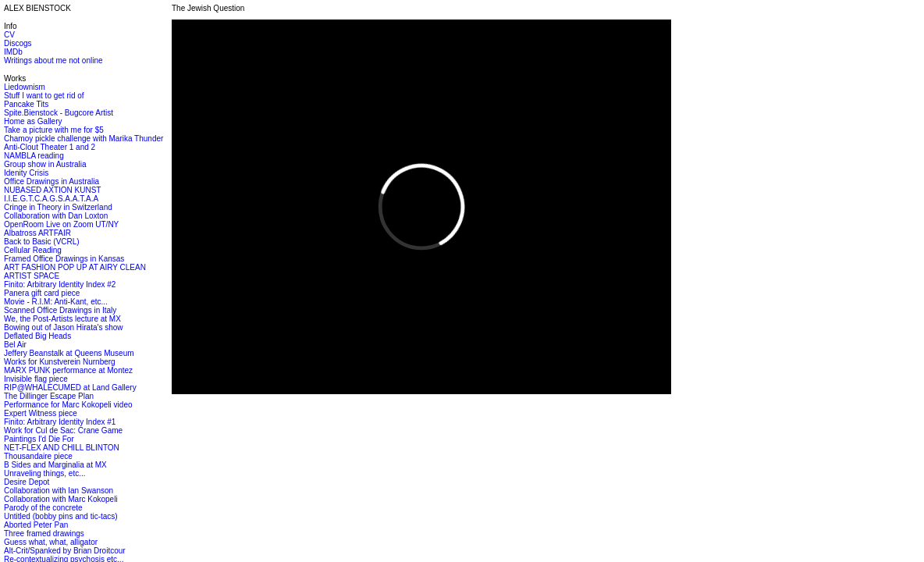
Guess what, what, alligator (51, 542)
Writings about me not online (53, 60)
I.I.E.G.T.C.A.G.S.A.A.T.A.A (51, 199)
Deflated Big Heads (37, 336)
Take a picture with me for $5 (54, 130)
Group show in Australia (45, 164)
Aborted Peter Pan (36, 525)
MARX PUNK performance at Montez (68, 370)
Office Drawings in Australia (52, 181)
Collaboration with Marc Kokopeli (61, 499)
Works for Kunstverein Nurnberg (60, 362)
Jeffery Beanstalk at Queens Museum (69, 353)
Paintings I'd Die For (39, 439)
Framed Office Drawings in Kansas (64, 259)
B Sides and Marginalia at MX (55, 465)
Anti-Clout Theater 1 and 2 (50, 147)
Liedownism (25, 87)
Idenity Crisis (26, 173)
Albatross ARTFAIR (37, 233)
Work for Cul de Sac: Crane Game (63, 430)
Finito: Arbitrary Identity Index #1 (60, 422)
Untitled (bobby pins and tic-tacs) (61, 516)
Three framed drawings (44, 534)
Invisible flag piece (36, 379)
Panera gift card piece (42, 293)
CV (9, 35)
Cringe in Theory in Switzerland (58, 207)
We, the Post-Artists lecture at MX (62, 319)
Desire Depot (27, 482)
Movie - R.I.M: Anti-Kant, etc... (56, 302)
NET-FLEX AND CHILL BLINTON (62, 448)
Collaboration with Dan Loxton (56, 216)
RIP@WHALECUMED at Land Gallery (70, 388)
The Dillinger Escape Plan (49, 396)
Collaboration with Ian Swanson (59, 491)
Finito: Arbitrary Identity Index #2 (60, 285)
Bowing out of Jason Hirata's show (64, 327)
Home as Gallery (33, 121)
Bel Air (15, 345)
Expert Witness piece (41, 413)
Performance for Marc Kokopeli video (68, 405)
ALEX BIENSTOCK (37, 8)
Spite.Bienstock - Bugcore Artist (59, 113)
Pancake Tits (26, 104)
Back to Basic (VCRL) (42, 242)
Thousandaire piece (38, 456)
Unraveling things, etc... (45, 473)
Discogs (18, 43)
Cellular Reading (33, 250)
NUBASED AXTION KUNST (52, 190)
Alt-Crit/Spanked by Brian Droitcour (65, 551)
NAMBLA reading (34, 156)
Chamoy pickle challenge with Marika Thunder (84, 139)
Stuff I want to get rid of (44, 96)
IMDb (13, 52)
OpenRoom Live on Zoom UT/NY (61, 224)
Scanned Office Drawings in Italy (60, 310)
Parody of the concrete (43, 508)
